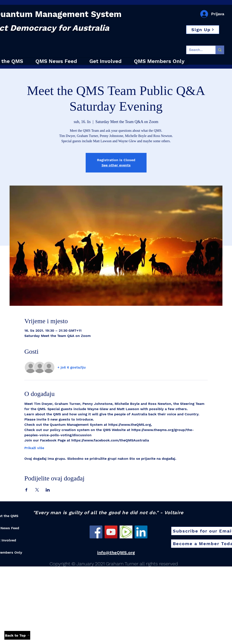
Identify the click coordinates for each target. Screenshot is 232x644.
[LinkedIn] (141, 532)
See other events (116, 165)
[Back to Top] (17, 635)
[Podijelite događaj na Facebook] (26, 490)
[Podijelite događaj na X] (37, 490)
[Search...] (198, 50)
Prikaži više (34, 448)
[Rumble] (126, 532)
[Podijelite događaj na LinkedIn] (48, 490)
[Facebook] (96, 532)
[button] (203, 30)
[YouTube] (111, 532)
